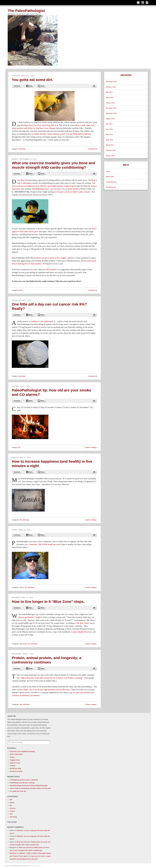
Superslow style (18, 189)
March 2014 (110, 145)
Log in (108, 171)
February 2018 (111, 87)
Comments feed (111, 182)
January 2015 (110, 103)
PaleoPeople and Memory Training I (22, 783)
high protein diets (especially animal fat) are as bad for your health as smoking (51, 678)
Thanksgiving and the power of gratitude (24, 780)
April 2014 (109, 140)
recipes (12, 811)
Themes (13, 766)
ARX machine (51, 270)
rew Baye (21, 180)
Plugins (12, 757)
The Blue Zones (83, 623)
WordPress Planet (16, 771)
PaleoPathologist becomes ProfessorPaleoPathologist (29, 786)
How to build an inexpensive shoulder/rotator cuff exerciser (30, 788)
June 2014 (109, 129)
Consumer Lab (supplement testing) (22, 751)
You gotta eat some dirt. (32, 80)
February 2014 (111, 150)
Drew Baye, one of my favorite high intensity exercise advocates (44, 690)
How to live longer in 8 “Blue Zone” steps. (48, 602)
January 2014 (110, 156)
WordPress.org (111, 187)
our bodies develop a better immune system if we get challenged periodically (61, 134)
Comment (17, 86)
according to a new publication (41, 321)
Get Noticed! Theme (35, 866)
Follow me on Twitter (138, 3)
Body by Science (90, 186)
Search (9, 742)
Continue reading (91, 447)
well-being (22, 149)
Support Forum (15, 763)
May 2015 (109, 92)
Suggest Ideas (15, 760)
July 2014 (109, 124)
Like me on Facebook (143, 3)
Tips (11, 814)
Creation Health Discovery (81, 632)
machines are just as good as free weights (50, 258)
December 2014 (111, 108)
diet (21, 644)
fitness (21, 290)
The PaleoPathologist (26, 11)
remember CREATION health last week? (45, 544)
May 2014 (109, 134)
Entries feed (110, 177)
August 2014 (110, 119)
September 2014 (111, 113)
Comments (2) (93, 290)
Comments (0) (93, 149)
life (19, 447)
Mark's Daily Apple (16, 754)
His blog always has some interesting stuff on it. (40, 125)
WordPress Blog (15, 768)
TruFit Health (72, 189)
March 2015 (110, 98)
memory (13, 808)
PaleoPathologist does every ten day (46, 189)
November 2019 (111, 82)
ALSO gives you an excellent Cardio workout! (72, 192)
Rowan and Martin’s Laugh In (30, 617)
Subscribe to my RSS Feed (147, 3)
